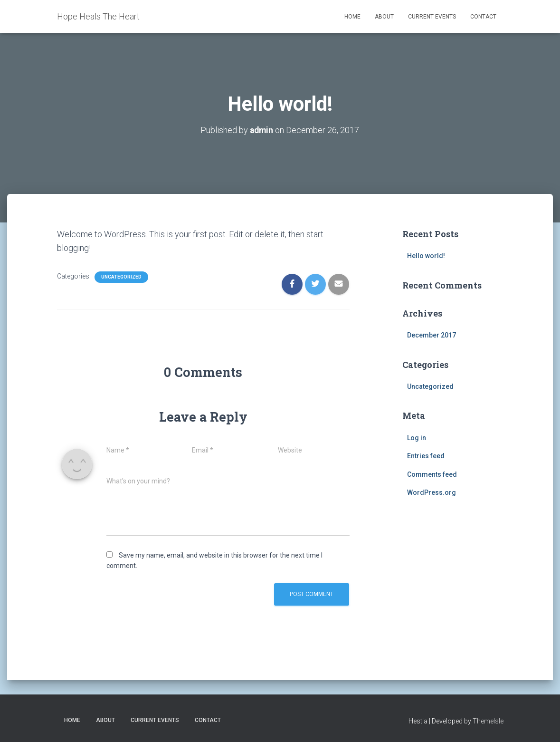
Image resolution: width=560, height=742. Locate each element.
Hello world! (426, 256)
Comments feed (432, 474)
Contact (483, 17)
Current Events (432, 17)
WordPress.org (432, 492)
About (384, 17)
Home (352, 17)
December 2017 (432, 335)
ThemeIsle (488, 721)
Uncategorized (121, 277)
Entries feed (426, 456)
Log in (417, 437)
